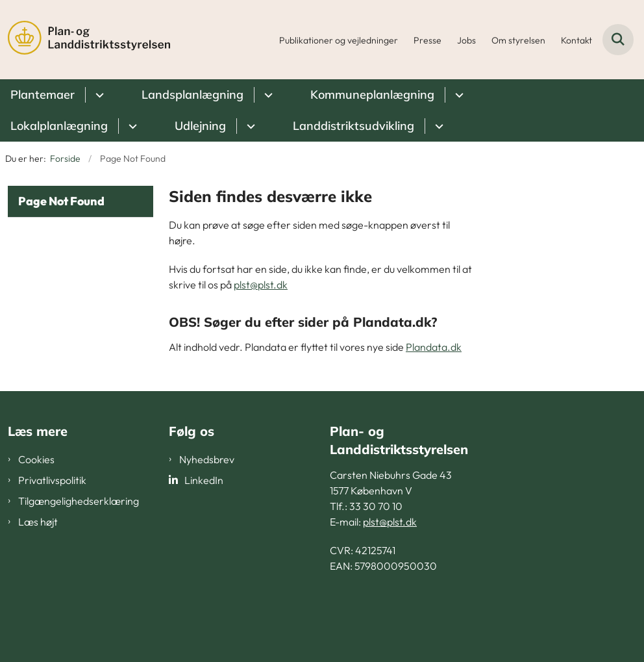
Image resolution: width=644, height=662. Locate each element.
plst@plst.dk (261, 285)
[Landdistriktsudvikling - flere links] (437, 126)
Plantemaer (43, 95)
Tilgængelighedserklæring (79, 501)
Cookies (36, 459)
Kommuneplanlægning (372, 95)
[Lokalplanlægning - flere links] (131, 126)
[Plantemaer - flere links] (98, 95)
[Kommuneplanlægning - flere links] (457, 95)
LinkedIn (204, 480)
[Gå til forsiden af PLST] (85, 40)
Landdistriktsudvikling (353, 126)
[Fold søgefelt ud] (618, 40)
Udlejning (200, 126)
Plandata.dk (434, 347)
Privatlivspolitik (52, 480)
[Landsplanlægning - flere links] (266, 95)
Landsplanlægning (192, 95)
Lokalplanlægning (59, 126)
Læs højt (38, 522)
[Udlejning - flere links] (249, 126)
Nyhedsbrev (207, 459)
